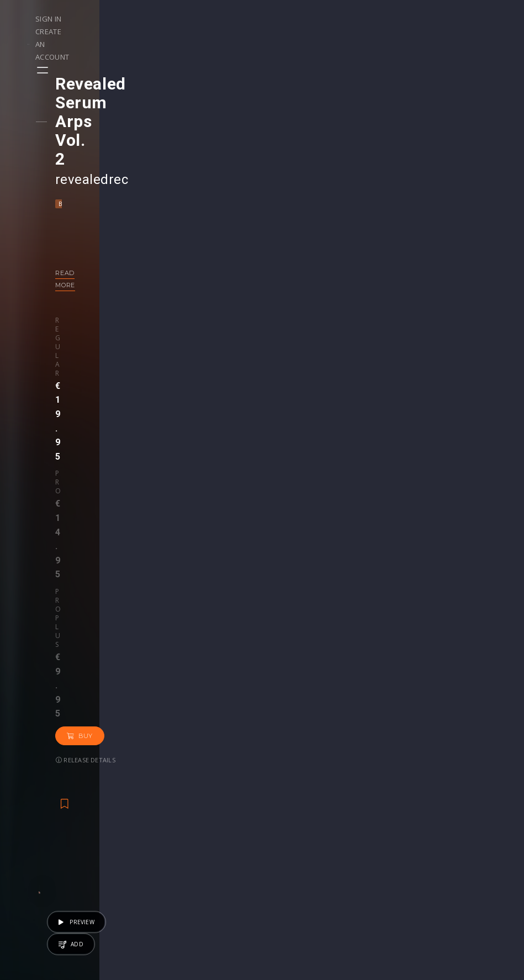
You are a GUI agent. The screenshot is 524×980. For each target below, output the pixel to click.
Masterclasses (300, 806)
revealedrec (109, 104)
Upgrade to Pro (218, 876)
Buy (219, 243)
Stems (285, 841)
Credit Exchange (387, 841)
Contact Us (461, 887)
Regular (88, 233)
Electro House (187, 129)
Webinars (290, 818)
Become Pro (129, 853)
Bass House (95, 129)
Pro (121, 233)
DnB (143, 692)
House (361, 692)
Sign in (380, 19)
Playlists (37, 818)
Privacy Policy (465, 853)
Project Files (296, 829)
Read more (94, 198)
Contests (122, 818)
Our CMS (457, 806)
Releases (39, 806)
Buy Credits (211, 829)
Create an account (441, 19)
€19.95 (228, 721)
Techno (393, 692)
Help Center (462, 818)
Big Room (138, 129)
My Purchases (216, 841)
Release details (103, 267)
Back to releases (266, 370)
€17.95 (461, 721)
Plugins (370, 829)
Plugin (284, 853)
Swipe (33, 841)
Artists (34, 853)
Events (118, 806)
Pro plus (168, 233)
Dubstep (171, 692)
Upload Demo (48, 829)
